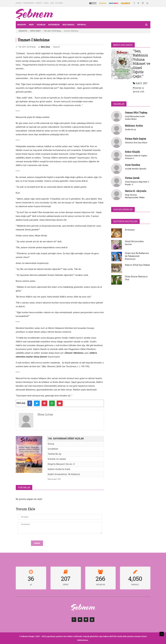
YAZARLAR (41, 25)
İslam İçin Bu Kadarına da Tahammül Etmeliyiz (137, 256)
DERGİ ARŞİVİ (35, 31)
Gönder (37, 543)
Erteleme (130, 230)
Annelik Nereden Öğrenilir (136, 169)
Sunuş (51, 444)
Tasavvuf (56, 47)
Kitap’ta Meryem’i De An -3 (61, 464)
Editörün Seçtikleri (125, 221)
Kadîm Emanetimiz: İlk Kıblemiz (64, 474)
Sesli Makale (68, 25)
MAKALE (135, 585)
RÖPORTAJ (82, 25)
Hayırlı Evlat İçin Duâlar (137, 265)
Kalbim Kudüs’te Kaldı (59, 469)
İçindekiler (53, 449)
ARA (52, 3)
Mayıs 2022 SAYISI (123, 45)
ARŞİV (31, 25)
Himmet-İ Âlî (54, 479)
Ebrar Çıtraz (45, 47)
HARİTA (39, 3)
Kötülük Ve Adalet (57, 459)
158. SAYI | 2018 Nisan (52, 31)
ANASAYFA (22, 25)
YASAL (46, 3)
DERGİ (66, 585)
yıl (31, 585)
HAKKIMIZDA (29, 3)
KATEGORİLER (54, 25)
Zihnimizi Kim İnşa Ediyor (136, 142)
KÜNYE (19, 3)
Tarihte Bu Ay (55, 454)
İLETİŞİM (59, 3)
